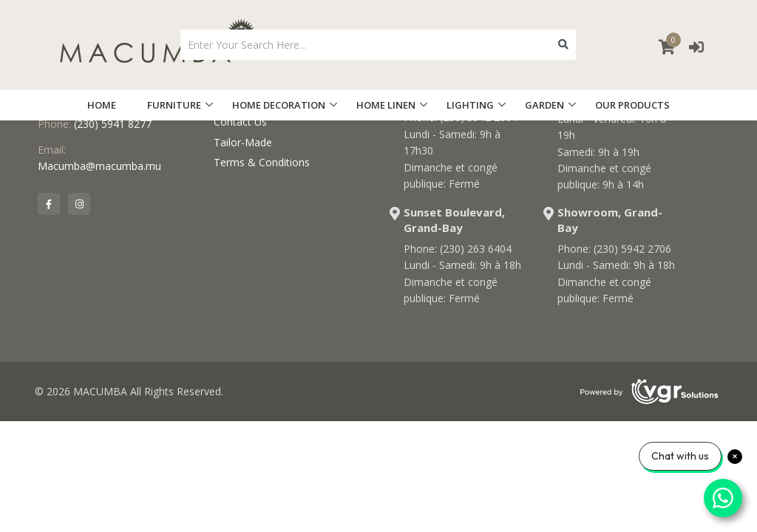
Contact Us (240, 122)
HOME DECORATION (279, 105)
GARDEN (544, 105)
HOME (102, 105)
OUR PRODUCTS (632, 105)
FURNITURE (174, 105)
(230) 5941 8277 (113, 124)
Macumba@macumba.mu (99, 166)
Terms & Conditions (262, 162)
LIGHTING (470, 105)
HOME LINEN (386, 105)
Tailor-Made (243, 142)
